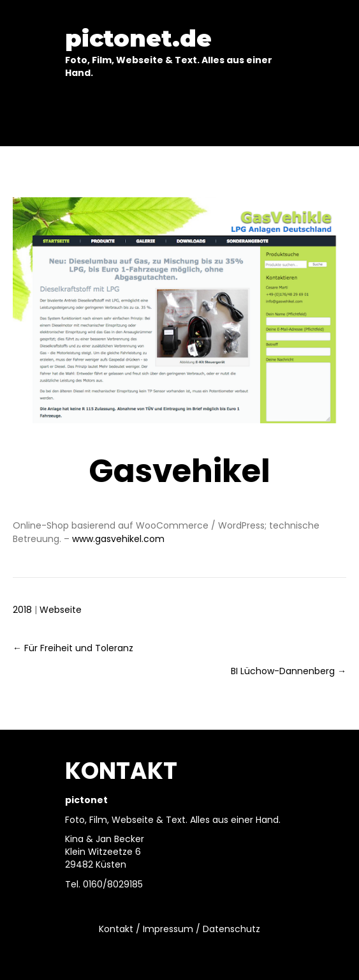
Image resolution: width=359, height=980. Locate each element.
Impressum (168, 929)
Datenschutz (231, 929)
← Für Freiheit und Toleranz (73, 648)
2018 (22, 610)
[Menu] (180, 116)
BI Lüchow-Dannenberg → (289, 671)
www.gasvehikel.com (118, 539)
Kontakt (116, 929)
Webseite (61, 610)
